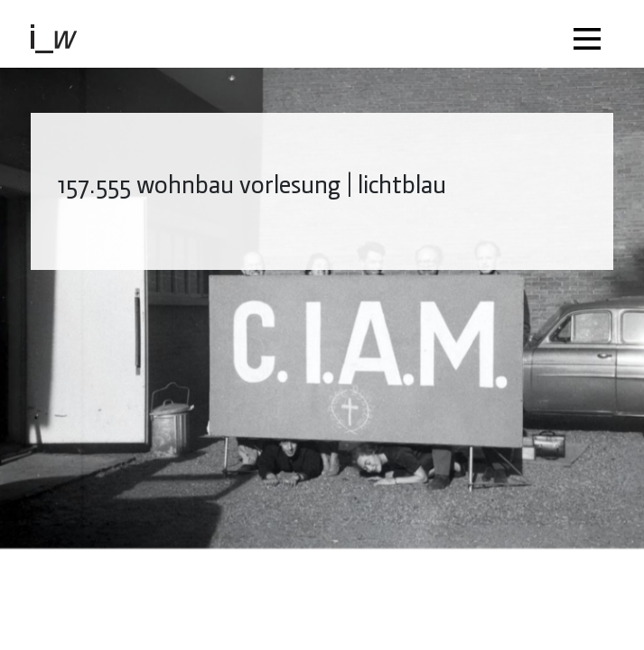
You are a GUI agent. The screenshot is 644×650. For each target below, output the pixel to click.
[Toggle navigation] (592, 34)
